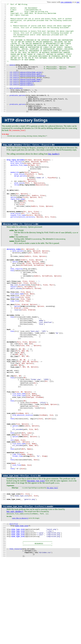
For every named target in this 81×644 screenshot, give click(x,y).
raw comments (66, 2)
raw (78, 2)
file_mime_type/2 (52, 566)
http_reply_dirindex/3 (15, 591)
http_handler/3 (54, 176)
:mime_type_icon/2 (36, 559)
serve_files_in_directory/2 (20, 597)
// (18, 258)
